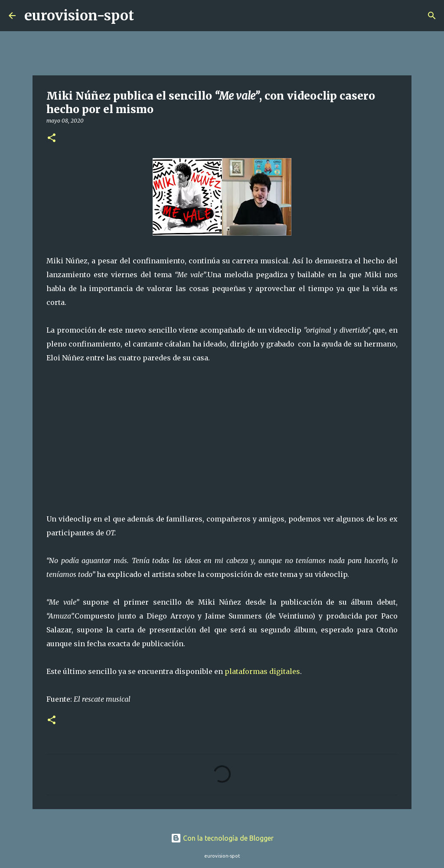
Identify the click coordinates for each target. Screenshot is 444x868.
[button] (52, 138)
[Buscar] (146, 16)
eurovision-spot (79, 16)
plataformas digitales (262, 671)
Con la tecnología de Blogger (222, 838)
